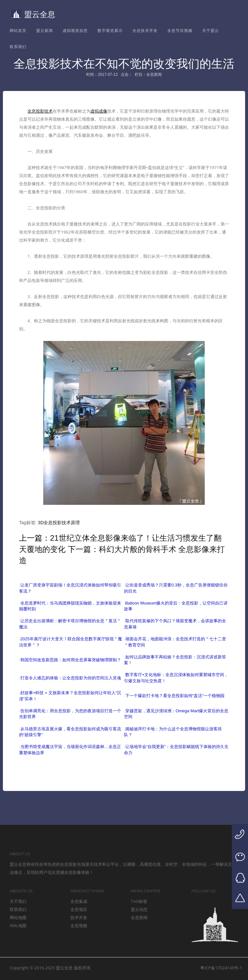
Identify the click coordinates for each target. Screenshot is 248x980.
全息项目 (79, 909)
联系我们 (18, 47)
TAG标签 (139, 901)
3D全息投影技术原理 (59, 523)
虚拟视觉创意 (75, 30)
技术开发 (79, 917)
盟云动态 (139, 909)
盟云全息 (33, 15)
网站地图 (18, 917)
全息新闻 (139, 917)
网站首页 (18, 30)
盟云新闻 (45, 30)
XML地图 (18, 925)
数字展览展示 (110, 30)
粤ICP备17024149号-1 (221, 968)
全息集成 (79, 901)
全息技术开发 (145, 30)
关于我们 (18, 901)
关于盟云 (211, 30)
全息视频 (79, 925)
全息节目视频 (180, 30)
